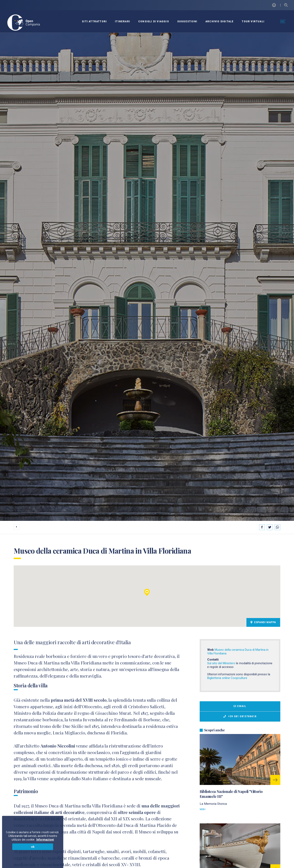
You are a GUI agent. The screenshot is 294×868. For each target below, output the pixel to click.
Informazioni (45, 840)
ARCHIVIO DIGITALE (219, 21)
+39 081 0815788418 (240, 716)
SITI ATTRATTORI (94, 21)
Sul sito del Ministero (221, 663)
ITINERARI (122, 21)
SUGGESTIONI (187, 21)
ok (33, 847)
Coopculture (239, 678)
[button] (147, 592)
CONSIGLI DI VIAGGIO (154, 21)
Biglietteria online (219, 678)
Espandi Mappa (263, 622)
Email (240, 706)
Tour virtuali (253, 21)
